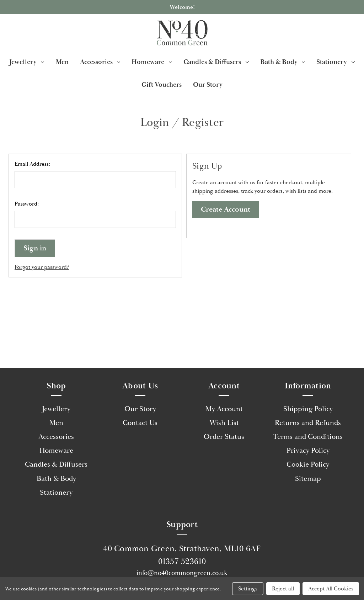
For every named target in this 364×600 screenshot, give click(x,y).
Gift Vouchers (162, 85)
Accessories (100, 62)
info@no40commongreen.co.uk (182, 573)
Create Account (226, 209)
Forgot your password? (42, 267)
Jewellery (27, 62)
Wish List (224, 423)
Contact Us (140, 423)
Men (62, 62)
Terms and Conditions (308, 437)
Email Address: (32, 164)
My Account (224, 409)
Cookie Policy (308, 464)
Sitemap (308, 479)
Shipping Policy (308, 409)
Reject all (283, 589)
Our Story (208, 85)
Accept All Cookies (331, 589)
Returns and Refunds (308, 423)
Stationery (336, 62)
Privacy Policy (308, 451)
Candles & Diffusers (216, 62)
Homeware (152, 62)
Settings (248, 589)
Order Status (224, 437)
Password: (27, 204)
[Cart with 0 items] (350, 33)
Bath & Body (283, 62)
